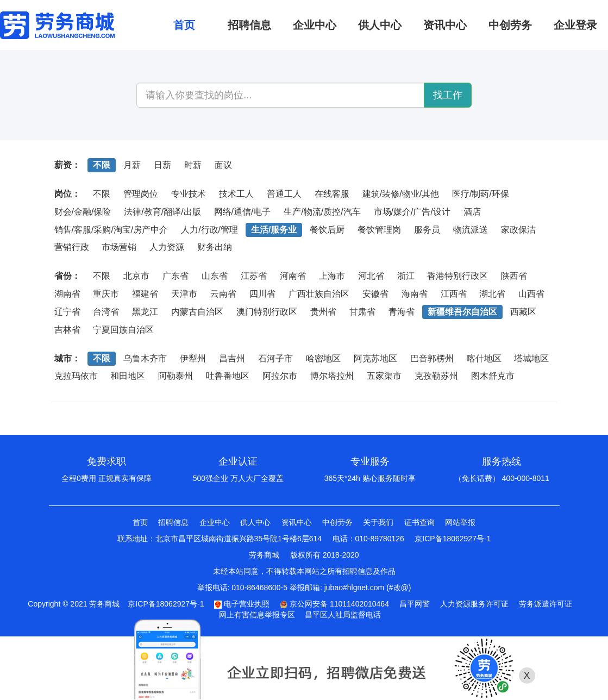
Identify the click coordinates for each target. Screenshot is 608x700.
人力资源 (167, 247)
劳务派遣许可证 (546, 604)
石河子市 (275, 358)
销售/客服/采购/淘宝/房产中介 (111, 230)
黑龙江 (145, 312)
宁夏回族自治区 (123, 330)
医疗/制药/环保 (481, 194)
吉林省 (67, 330)
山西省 (531, 294)
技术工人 (236, 194)
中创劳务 (337, 522)
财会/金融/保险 (83, 212)
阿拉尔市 (280, 376)
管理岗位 (141, 194)
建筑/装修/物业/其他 (401, 194)
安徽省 (375, 294)
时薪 (193, 165)
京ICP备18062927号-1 (453, 539)
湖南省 (67, 294)
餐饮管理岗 (379, 230)
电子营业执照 (242, 604)
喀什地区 (484, 358)
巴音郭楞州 (432, 358)
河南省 (293, 276)
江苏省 (254, 276)
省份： (67, 276)
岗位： (67, 194)
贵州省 (323, 312)
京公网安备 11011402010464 (334, 604)
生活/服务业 (274, 230)
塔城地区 (531, 358)
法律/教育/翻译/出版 (162, 212)
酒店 (472, 212)
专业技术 (189, 194)
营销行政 (72, 247)
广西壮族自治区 (319, 294)
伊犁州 (193, 358)
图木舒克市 (493, 376)
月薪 (132, 165)
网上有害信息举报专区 (257, 615)
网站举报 (460, 522)
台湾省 (106, 312)
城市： (67, 358)
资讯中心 (297, 522)
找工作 (448, 95)
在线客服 (332, 194)
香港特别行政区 (457, 276)
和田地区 (128, 376)
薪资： (67, 165)
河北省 (371, 276)
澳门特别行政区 (267, 312)
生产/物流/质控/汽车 (322, 212)
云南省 (223, 294)
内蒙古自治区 (197, 312)
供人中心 (255, 522)
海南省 (415, 294)
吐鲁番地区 (228, 376)
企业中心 (215, 522)
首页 (140, 522)
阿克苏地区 (375, 358)
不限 (102, 165)
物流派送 (471, 230)
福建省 (145, 294)
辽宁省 (67, 312)
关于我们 (378, 522)
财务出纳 (215, 247)
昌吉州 (232, 358)
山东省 (215, 276)
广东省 (175, 276)
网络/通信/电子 (243, 212)
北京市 (136, 276)
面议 (223, 165)
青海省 (402, 312)
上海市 (332, 276)
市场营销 (119, 247)
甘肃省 (362, 312)
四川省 (262, 294)
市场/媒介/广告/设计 (412, 212)
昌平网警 (415, 604)
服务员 (427, 230)
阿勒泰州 (175, 376)
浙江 (406, 276)
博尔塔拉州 (332, 376)
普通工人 (284, 194)
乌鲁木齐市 (145, 358)
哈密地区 (323, 358)
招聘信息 (173, 522)
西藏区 (523, 312)
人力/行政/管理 (209, 230)
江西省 (454, 294)
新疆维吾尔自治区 (462, 312)
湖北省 (492, 294)
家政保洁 (518, 230)
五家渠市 (384, 376)
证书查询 (419, 522)
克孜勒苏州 (436, 376)
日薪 (162, 165)
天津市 (184, 294)
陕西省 (514, 276)
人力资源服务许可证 (474, 604)
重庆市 (106, 294)
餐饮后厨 (327, 230)
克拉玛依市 (76, 376)
